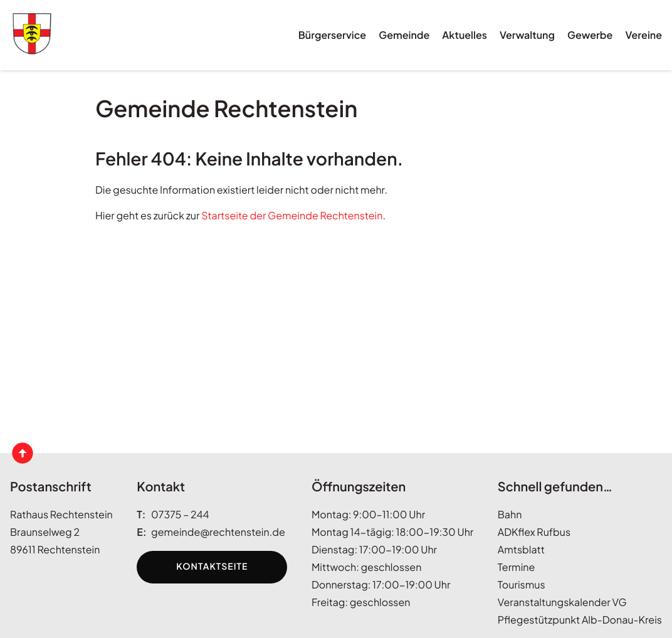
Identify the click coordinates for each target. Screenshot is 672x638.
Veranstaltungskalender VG (562, 602)
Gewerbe (590, 35)
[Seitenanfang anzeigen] (23, 453)
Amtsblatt (521, 549)
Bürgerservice (332, 35)
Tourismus (522, 584)
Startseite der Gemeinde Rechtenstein (292, 215)
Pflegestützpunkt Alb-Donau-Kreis (580, 620)
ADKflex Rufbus (534, 532)
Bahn (510, 514)
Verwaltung (527, 35)
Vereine (643, 35)
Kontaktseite (212, 567)
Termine (517, 567)
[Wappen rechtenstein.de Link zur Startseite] (32, 34)
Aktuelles (465, 35)
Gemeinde (404, 35)
